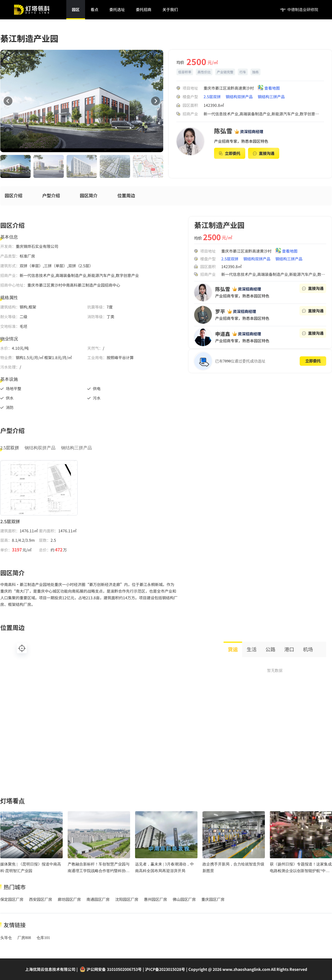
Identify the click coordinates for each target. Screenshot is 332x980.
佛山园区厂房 (184, 899)
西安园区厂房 (41, 899)
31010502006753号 (124, 969)
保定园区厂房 (12, 899)
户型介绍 (51, 195)
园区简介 (89, 195)
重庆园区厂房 (213, 899)
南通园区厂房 (98, 899)
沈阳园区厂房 (127, 899)
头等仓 (6, 938)
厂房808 (24, 938)
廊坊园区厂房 (69, 899)
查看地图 (272, 88)
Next (167, 167)
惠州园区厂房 (156, 899)
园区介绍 (14, 195)
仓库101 (43, 938)
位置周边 (126, 195)
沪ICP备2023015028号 (165, 969)
